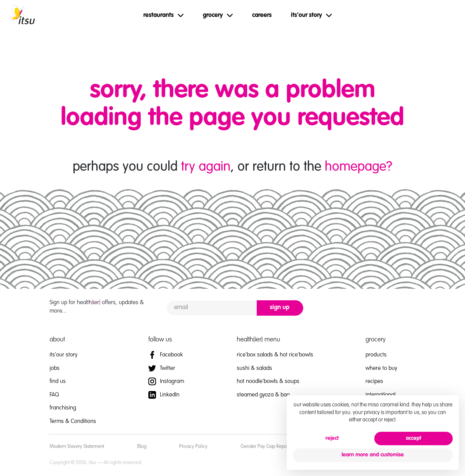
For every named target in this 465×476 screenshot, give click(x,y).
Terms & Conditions (73, 421)
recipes (374, 381)
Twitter (162, 368)
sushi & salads (254, 368)
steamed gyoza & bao (263, 395)
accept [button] (414, 438)
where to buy (381, 368)
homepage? (359, 167)
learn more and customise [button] (373, 455)
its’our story (63, 355)
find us (58, 381)
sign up (280, 308)
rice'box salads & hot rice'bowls (275, 355)
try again (206, 167)
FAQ (54, 395)
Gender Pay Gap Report (265, 447)
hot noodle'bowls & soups (268, 381)
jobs (55, 368)
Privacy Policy (193, 447)
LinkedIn (164, 395)
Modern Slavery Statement (77, 447)
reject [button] (332, 438)
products (376, 355)
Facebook (166, 355)
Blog (142, 447)
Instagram (166, 381)
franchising (63, 408)
